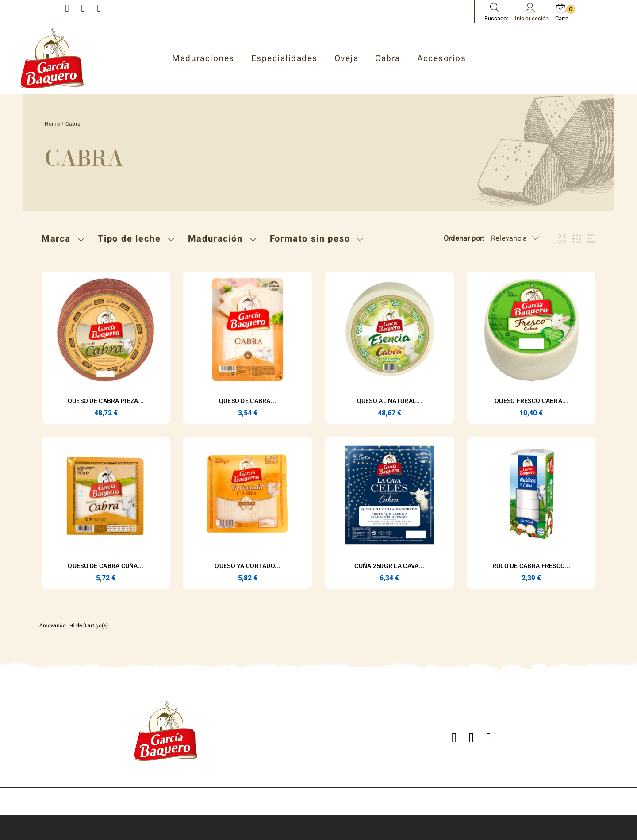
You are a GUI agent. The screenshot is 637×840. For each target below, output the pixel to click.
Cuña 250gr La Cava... (389, 566)
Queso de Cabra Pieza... (106, 401)
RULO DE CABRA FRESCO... (531, 566)
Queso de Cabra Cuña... (106, 566)
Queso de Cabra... (248, 401)
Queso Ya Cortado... (247, 566)
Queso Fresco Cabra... (531, 401)
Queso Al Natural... (389, 401)
